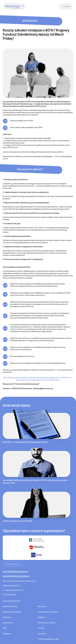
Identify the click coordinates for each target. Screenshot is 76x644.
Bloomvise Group (10, 606)
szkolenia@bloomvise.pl (16, 576)
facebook (7, 634)
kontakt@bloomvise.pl (15, 571)
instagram (42, 634)
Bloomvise (42, 606)
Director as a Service (47, 623)
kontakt (41, 628)
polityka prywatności (12, 601)
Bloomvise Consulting (12, 612)
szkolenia (7, 617)
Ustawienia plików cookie (48, 639)
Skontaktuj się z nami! (13, 564)
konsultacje (8, 623)
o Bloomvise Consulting (48, 612)
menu (66, 6)
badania (41, 617)
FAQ (5, 628)
